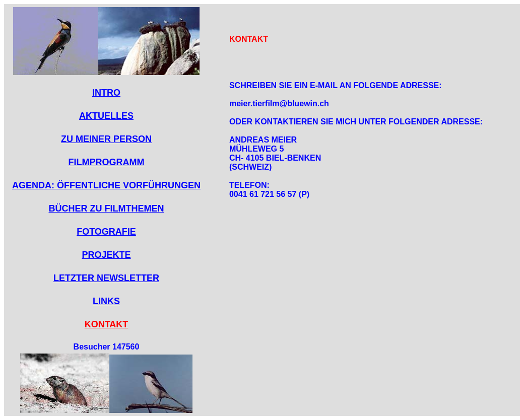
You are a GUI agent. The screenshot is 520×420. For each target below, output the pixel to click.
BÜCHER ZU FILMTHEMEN (107, 208)
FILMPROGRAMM (107, 162)
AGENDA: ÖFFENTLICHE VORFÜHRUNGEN (106, 185)
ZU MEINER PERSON (106, 139)
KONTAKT (107, 324)
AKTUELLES (106, 116)
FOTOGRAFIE (106, 232)
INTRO (106, 93)
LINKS (106, 301)
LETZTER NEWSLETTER (106, 278)
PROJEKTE (106, 255)
